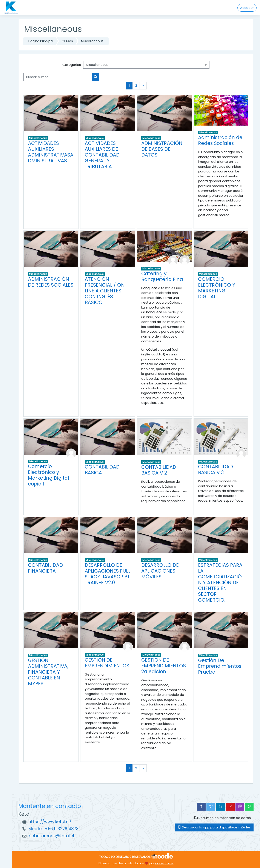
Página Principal (41, 41)
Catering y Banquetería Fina (162, 276)
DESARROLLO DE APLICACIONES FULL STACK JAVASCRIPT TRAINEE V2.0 (108, 574)
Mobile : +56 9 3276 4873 (53, 829)
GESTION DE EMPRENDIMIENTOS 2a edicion (164, 666)
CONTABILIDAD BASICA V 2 (159, 470)
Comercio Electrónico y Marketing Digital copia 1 (48, 475)
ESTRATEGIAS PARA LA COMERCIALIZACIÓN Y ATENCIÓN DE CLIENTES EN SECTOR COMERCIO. (220, 582)
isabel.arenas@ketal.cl (51, 836)
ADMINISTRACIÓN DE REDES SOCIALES (51, 282)
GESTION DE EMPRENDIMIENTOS (107, 663)
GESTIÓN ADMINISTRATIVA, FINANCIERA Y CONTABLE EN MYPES (48, 672)
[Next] (143, 86)
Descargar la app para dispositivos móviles (214, 827)
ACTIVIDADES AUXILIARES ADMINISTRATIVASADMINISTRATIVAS (51, 152)
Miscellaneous (92, 41)
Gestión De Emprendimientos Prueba (220, 666)
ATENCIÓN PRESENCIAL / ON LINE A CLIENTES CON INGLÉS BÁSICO (105, 291)
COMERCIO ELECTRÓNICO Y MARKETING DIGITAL (217, 288)
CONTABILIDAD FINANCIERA (45, 568)
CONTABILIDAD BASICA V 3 (215, 469)
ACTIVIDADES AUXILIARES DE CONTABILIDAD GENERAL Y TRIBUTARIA (102, 155)
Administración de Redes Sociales (220, 140)
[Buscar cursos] (58, 77)
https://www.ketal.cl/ (50, 822)
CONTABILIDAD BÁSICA (102, 470)
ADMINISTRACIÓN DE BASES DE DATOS (162, 149)
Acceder (247, 8)
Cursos (67, 41)
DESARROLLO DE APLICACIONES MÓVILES (160, 571)
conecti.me (164, 863)
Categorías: (72, 65)
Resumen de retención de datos (223, 818)
